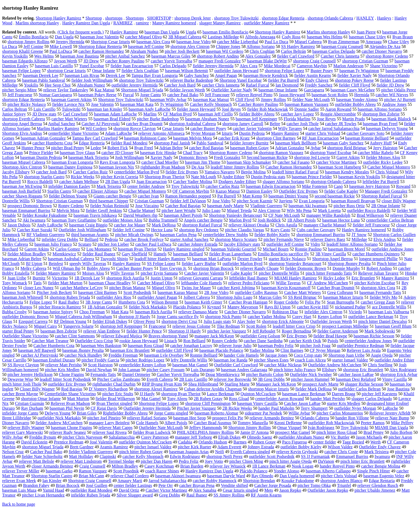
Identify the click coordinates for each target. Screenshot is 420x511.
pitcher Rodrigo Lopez (145, 360)
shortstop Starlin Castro (44, 177)
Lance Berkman (220, 394)
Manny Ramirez (395, 278)
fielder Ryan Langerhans (230, 254)
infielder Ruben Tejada (91, 495)
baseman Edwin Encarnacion (271, 186)
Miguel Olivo (164, 288)
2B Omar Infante (386, 206)
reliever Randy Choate (260, 268)
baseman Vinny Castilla (257, 403)
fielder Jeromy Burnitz (249, 143)
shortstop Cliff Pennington (208, 403)
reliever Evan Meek (19, 481)
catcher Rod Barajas (206, 148)
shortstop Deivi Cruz (179, 321)
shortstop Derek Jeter (193, 18)
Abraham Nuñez (144, 51)
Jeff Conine (33, 46)
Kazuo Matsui (228, 191)
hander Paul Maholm (276, 408)
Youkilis (31, 85)
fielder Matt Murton (65, 283)
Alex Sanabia (205, 490)
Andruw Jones (394, 104)
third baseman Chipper (109, 201)
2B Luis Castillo (193, 379)
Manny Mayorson (243, 307)
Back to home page (19, 504)
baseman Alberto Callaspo (328, 471)
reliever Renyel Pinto (254, 95)
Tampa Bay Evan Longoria (155, 75)
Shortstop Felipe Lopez (159, 403)
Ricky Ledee (334, 278)
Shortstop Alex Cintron (22, 167)
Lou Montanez (99, 249)
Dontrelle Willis (16, 201)
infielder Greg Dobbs (60, 239)
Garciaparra (314, 90)
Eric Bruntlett (363, 278)
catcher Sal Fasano (294, 162)
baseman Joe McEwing (22, 186)
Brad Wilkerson (370, 215)
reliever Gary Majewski (22, 432)
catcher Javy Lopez (297, 114)
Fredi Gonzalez (227, 157)
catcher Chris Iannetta (221, 85)
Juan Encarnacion (151, 182)
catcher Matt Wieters (69, 119)
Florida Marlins (297, 119)
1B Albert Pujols (301, 220)
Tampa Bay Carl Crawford (95, 138)
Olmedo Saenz (260, 437)
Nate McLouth (204, 177)
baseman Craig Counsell (342, 46)
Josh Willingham (130, 157)
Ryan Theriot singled (114, 403)
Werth (376, 442)
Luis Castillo (44, 109)
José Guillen (97, 485)
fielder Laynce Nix (68, 104)
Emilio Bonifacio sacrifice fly (284, 254)
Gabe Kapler (241, 273)
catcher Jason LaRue (356, 374)
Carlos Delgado (173, 66)
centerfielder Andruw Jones (368, 341)
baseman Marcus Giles (171, 56)
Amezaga (373, 42)
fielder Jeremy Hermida (213, 66)
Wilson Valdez (340, 447)
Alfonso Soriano (260, 46)
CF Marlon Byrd (177, 114)
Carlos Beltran (15, 109)
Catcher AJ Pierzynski (100, 124)
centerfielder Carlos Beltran (390, 220)
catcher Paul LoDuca (153, 244)
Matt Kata (120, 312)
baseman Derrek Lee (40, 75)
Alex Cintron (269, 210)
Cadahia (185, 442)
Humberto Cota (132, 302)
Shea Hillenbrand (203, 384)
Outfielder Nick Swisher (311, 374)
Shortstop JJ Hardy (185, 331)
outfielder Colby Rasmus (256, 292)
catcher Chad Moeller (160, 162)
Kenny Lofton (330, 317)
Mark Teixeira (109, 186)
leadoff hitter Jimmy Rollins (235, 167)
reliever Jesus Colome (191, 326)
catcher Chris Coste (341, 452)
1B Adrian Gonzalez (105, 307)
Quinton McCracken (258, 394)
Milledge (359, 239)
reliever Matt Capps (116, 428)
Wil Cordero (96, 128)
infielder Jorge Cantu (20, 413)
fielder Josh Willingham (92, 80)
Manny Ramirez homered (174, 23)
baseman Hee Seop (190, 418)
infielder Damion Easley (69, 186)
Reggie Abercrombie (338, 114)
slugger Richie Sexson (364, 384)
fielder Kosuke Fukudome (45, 215)
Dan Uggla (64, 37)
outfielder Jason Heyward (236, 71)
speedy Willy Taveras (88, 264)
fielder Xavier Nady (355, 75)
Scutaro (85, 244)
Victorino (60, 278)
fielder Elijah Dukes (110, 321)
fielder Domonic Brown (306, 268)
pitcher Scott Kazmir (255, 201)
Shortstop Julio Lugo (234, 297)
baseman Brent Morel (346, 249)
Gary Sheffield (134, 254)
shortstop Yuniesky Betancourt (295, 264)
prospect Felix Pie (228, 418)
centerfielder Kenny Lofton (142, 365)
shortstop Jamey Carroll (243, 124)
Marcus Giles (270, 297)
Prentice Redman (69, 442)
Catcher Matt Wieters (303, 292)
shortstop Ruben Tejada (70, 297)
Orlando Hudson (213, 442)
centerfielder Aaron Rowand (280, 399)
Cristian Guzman (149, 201)
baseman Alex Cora (153, 42)
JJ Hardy (147, 394)
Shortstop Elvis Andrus (22, 133)
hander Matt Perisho (328, 399)
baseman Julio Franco (53, 244)
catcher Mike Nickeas (283, 365)
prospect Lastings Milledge (345, 326)
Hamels (160, 254)
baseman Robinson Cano (145, 138)
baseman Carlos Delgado (334, 51)
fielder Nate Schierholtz (42, 456)
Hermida (362, 95)
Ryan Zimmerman (344, 42)
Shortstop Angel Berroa (333, 259)
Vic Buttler (340, 437)
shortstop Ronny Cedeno (387, 56)
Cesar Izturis (173, 128)
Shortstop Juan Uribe (346, 355)
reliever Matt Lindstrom (81, 461)
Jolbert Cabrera (197, 297)
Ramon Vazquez (93, 471)
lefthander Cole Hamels (201, 283)
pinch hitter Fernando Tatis (329, 273)
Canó (338, 186)
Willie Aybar (299, 413)
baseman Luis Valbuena (389, 312)
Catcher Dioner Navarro (245, 312)
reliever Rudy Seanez (68, 432)
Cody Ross (291, 37)
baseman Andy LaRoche (149, 109)
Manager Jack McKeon (276, 384)
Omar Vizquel (289, 428)
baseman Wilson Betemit (186, 71)
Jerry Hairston (385, 148)
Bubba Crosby (14, 312)
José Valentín (101, 442)
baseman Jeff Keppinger (256, 119)
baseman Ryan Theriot (137, 249)
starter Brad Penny (18, 331)
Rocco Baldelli (40, 182)
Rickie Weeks (82, 177)
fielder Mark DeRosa (314, 389)
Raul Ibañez (69, 302)
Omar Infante (104, 71)
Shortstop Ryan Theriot (165, 177)
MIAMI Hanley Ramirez (296, 278)
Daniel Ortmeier (136, 374)
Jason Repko (290, 490)
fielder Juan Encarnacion (132, 66)
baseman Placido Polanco (221, 350)
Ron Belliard (194, 341)
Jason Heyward (292, 95)
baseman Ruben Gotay (250, 148)
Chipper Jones (228, 46)
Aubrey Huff (381, 143)
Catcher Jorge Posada (273, 485)
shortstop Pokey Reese (354, 80)
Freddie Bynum (43, 437)
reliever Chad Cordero (130, 476)
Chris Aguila (286, 225)
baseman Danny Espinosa (70, 167)
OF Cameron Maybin (191, 191)
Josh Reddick (269, 220)
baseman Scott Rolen (330, 95)
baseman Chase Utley (367, 37)
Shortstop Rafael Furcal (382, 196)
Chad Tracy (193, 153)
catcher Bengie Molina (381, 466)
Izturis (227, 133)
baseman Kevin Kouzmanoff (286, 288)
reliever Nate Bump (392, 418)
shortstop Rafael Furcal (202, 225)
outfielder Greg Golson (260, 336)
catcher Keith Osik (305, 341)
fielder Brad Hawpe (330, 336)
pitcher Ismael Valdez (153, 447)
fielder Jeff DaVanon (188, 201)
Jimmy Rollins (273, 100)
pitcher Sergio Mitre (19, 90)
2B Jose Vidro (216, 292)
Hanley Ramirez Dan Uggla (86, 23)
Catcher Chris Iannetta (340, 56)
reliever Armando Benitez (272, 418)
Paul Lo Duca (276, 42)
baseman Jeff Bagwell (37, 350)
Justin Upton (161, 278)
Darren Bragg (344, 394)
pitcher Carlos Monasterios (340, 413)
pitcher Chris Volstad (339, 476)
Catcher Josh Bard (180, 85)
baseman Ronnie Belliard (367, 138)
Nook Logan (302, 466)
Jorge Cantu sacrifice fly (178, 317)
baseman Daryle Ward (226, 476)
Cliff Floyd (245, 100)
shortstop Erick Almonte (283, 321)
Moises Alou (93, 273)
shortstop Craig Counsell (314, 61)
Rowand (403, 186)
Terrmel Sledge (121, 461)
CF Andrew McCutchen (327, 283)
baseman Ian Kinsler (104, 109)
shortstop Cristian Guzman (365, 61)
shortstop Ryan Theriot (181, 394)
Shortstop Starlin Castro (52, 476)
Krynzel (214, 307)
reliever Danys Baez (328, 239)
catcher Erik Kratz (234, 138)
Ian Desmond (287, 85)
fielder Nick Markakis (148, 307)
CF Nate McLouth (284, 215)
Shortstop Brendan (259, 481)
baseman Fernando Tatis (380, 292)
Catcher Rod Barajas (183, 206)
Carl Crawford (75, 114)
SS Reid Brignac (302, 297)
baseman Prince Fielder (312, 177)
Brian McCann (91, 476)
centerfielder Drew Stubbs (226, 235)
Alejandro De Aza (385, 46)
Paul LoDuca (61, 51)
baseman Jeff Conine (146, 46)
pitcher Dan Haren (156, 461)
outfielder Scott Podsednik (272, 456)
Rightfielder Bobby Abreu (125, 413)
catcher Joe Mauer (130, 225)
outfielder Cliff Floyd (175, 350)
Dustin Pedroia (252, 133)
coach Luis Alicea (310, 360)
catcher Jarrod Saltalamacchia (334, 128)
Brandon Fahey (36, 485)
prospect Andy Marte (320, 384)
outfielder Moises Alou (123, 220)
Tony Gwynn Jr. (173, 268)
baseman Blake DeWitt (267, 61)
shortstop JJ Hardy (134, 317)
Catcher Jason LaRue (302, 403)
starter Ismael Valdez (350, 360)
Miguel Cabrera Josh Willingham (83, 317)
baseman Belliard (188, 254)
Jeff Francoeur (20, 95)
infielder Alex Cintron (323, 312)
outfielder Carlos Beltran (359, 389)
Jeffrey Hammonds (205, 428)
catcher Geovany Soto (365, 133)
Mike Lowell (61, 46)
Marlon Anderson (348, 66)
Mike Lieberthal (21, 239)
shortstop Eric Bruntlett (363, 370)
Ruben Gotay (264, 442)
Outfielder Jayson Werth (331, 321)
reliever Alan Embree (102, 331)
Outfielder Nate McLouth (161, 428)
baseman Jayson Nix (117, 167)
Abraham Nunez (91, 85)
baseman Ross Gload (146, 346)
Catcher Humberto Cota (54, 346)
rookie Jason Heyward (139, 341)
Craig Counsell (92, 466)
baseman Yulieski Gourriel (234, 249)
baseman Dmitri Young (288, 196)
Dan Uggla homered (297, 476)
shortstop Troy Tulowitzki (236, 18)
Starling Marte (237, 384)
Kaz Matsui (104, 90)
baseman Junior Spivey (53, 312)
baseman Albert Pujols (183, 215)
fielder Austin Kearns (313, 75)
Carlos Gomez (68, 249)
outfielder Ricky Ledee (383, 162)
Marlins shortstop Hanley (37, 23)
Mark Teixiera (376, 452)
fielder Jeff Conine (129, 230)
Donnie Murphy (346, 268)
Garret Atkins (348, 157)
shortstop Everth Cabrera (24, 119)
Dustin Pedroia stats (268, 177)
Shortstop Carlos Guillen (394, 235)
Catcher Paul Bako (46, 452)
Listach (170, 341)
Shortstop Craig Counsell (90, 481)
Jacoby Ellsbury (16, 172)
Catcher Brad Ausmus (212, 423)
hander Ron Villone (352, 418)
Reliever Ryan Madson (70, 403)
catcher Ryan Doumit (144, 124)
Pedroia (111, 239)
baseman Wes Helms (325, 37)
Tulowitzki (71, 109)
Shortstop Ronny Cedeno (231, 153)
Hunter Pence (33, 148)
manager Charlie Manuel (325, 225)
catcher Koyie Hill (313, 307)
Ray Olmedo (262, 476)
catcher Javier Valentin (252, 128)
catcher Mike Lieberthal (238, 42)
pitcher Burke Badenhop (158, 119)
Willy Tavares (290, 128)
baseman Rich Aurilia (154, 312)
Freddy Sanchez (319, 85)
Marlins (150, 114)
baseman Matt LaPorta (211, 259)
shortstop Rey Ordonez (199, 230)
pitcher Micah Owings (134, 235)
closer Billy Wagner (399, 201)
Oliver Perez (144, 321)
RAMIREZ (123, 23)
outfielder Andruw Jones (393, 249)
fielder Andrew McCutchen (59, 423)
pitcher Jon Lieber (113, 244)
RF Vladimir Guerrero (46, 235)
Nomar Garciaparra (55, 95)
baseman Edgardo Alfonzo (25, 61)
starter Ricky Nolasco (287, 259)
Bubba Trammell (163, 220)
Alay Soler (246, 321)
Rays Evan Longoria (117, 162)
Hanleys (384, 18)
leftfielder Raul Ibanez (249, 278)
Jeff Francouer (217, 95)
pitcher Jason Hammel (310, 379)
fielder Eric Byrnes (182, 172)
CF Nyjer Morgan (325, 350)
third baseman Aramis (90, 235)
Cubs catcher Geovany (316, 230)
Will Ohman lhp (67, 268)
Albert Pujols (176, 423)
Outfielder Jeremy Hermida (147, 408)
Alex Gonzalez (258, 56)
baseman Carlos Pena (178, 235)
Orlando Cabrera (315, 418)
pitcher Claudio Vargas (245, 230)
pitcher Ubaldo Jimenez (375, 490)
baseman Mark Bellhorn (296, 143)
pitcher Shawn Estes (271, 360)
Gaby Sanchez (196, 75)
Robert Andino (379, 268)
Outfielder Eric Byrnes (298, 191)
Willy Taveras (122, 273)
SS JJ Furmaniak (315, 456)
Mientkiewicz (64, 254)
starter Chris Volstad (323, 133)
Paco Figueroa (294, 442)
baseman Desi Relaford (356, 379)
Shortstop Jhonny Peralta (349, 264)
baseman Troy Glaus (77, 153)
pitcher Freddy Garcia (100, 360)
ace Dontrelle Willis (389, 307)
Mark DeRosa (164, 225)
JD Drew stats (44, 114)
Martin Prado (354, 119)
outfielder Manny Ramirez (267, 23)
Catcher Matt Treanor (50, 341)
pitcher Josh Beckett (182, 51)
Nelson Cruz (13, 452)
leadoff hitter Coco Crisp (294, 326)
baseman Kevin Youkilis (359, 177)
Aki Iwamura (34, 220)
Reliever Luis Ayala (364, 350)
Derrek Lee (115, 75)
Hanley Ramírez (126, 264)
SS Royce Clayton (23, 365)
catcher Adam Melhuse (79, 182)
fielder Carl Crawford (296, 56)
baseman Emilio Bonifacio (225, 32)
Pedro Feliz (189, 461)
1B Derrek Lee (87, 278)
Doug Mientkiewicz (223, 374)
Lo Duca (10, 46)
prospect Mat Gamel (293, 432)
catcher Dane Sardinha (263, 341)
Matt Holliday (81, 456)
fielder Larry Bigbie (199, 264)
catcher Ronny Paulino (125, 61)
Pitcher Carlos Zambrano (119, 379)
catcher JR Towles (341, 124)
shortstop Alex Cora (378, 288)
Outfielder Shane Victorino (25, 336)
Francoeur (157, 326)
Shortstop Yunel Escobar (241, 80)
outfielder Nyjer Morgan (355, 408)
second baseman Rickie (335, 196)
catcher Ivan (148, 196)
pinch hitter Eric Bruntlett (363, 461)
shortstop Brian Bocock (214, 268)
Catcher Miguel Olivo (156, 283)
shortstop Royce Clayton (134, 128)
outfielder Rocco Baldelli (369, 210)
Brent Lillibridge (17, 418)
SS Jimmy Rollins (229, 495)
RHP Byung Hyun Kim (162, 384)
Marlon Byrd (240, 220)
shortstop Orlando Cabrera (330, 18)
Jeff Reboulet (264, 331)
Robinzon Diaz (285, 312)
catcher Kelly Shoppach (143, 456)
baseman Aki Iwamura (308, 206)
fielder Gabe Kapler (341, 191)
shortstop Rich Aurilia (125, 278)
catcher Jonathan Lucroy (191, 346)
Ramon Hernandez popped (188, 196)
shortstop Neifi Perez (225, 456)
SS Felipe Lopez (161, 264)
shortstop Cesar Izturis (66, 71)
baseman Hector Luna (341, 220)
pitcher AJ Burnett (400, 100)
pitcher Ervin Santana (159, 273)
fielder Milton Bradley (27, 254)
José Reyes (231, 109)
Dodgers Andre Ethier (237, 182)
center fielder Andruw (146, 186)
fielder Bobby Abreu (257, 114)
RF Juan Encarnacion (320, 138)
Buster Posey (322, 71)
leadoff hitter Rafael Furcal (295, 172)
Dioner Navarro (16, 423)
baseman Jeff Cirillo (215, 114)
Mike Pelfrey (402, 423)
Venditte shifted (234, 485)
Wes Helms (44, 56)
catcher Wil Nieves (392, 95)
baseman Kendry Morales (347, 172)
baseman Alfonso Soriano (380, 109)
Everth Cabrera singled (250, 452)
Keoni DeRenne (288, 423)
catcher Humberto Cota (52, 143)
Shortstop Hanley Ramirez (58, 18)
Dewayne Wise (20, 379)
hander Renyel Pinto (337, 466)
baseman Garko (59, 471)
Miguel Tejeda (239, 210)
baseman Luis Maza (19, 490)
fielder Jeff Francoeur (371, 225)
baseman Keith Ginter (203, 302)
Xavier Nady (162, 157)
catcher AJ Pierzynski (40, 355)
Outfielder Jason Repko (328, 490)
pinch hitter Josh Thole (22, 384)
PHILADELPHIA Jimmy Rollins (205, 432)
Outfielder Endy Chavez (380, 447)
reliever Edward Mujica (122, 336)
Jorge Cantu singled (171, 413)
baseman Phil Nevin (67, 408)
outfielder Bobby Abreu (355, 104)
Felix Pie (313, 302)
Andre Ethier (233, 177)
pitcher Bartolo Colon (265, 374)
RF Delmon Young (70, 321)
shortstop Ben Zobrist (381, 114)
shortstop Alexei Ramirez (156, 389)
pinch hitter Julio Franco (295, 370)
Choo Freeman (92, 312)
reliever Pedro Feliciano (249, 283)
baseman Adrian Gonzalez (43, 138)
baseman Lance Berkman (304, 394)
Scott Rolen (256, 326)
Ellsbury (329, 370)
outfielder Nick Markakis (59, 418)
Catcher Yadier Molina (193, 182)
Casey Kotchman (159, 466)
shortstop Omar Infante (41, 399)
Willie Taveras (288, 283)
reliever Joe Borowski (232, 379)
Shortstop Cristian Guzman (59, 201)
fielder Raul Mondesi (129, 143)
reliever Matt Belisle (37, 461)
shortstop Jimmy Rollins (28, 42)
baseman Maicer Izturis (343, 297)
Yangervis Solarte (78, 326)
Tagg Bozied (353, 442)
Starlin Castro (59, 191)
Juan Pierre (366, 32)
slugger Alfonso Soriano (283, 182)
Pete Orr (166, 485)
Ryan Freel (144, 148)
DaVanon (326, 461)
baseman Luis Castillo (54, 66)
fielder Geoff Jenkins (104, 210)
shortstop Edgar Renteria (283, 18)
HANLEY (365, 18)
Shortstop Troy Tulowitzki (121, 100)
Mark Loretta (329, 210)
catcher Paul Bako (183, 95)
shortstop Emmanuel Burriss (321, 235)
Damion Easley (259, 191)
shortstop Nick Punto (223, 317)
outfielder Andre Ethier (394, 360)
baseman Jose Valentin (100, 37)
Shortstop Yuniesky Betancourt (236, 215)
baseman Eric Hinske (158, 153)
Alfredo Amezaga (260, 37)
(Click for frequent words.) (81, 32)
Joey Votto (214, 461)
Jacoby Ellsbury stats (242, 244)
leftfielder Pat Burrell (381, 182)
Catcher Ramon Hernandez (289, 167)
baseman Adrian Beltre (22, 259)
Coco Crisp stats (308, 355)
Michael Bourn (276, 249)
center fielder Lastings (133, 485)
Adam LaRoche (119, 133)
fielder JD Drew (390, 85)
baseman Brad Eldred (112, 119)
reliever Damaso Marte (198, 312)
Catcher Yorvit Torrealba (178, 374)
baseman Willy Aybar (168, 100)
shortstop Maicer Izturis (269, 389)
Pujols (333, 341)
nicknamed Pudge (350, 307)
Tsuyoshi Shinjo (114, 259)
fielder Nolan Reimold (110, 206)
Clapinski (108, 456)
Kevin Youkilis (15, 56)
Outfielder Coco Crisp (94, 341)
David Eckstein (34, 442)
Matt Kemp (252, 196)
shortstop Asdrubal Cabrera (192, 124)
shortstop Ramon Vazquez (281, 153)
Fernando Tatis (103, 374)
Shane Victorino (384, 66)
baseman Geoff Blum (393, 326)
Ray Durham (32, 408)
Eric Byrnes (297, 336)
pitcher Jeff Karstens (379, 394)
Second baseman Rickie (267, 157)
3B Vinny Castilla (331, 254)
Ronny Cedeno (71, 206)
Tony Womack (15, 283)
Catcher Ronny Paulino (258, 104)
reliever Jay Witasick (228, 466)
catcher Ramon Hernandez (101, 51)
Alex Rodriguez (403, 370)
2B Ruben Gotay (208, 399)
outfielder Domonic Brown (25, 317)
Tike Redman (228, 326)
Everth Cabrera (160, 379)
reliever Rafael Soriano (147, 418)
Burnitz (39, 278)
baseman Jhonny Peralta (83, 350)
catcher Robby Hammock (215, 481)
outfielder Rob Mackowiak (331, 423)
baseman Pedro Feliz (276, 346)
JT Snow (359, 235)
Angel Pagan (226, 75)
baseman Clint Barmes (98, 292)
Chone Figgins (72, 374)
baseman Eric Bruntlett (130, 350)
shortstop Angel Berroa (22, 124)
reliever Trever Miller (21, 471)
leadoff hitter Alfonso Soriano (352, 244)
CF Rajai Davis (104, 408)
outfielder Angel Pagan (157, 297)
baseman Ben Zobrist (59, 331)
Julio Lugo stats (217, 321)
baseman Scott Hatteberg (340, 167)
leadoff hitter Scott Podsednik (65, 379)
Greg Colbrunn (340, 292)
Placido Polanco (187, 307)
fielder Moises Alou (383, 157)
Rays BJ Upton (278, 307)
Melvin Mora (68, 210)
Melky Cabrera (33, 268)
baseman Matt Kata (137, 104)
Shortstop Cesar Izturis (110, 42)
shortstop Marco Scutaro (236, 239)
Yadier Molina (262, 350)
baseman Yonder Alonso (357, 100)
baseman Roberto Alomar (216, 413)
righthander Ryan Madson (163, 167)
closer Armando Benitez (52, 466)
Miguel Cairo (46, 326)
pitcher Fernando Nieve (284, 239)
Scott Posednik (126, 471)
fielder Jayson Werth (187, 90)
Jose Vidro (221, 201)
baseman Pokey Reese (97, 95)
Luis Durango (203, 370)
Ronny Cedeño (224, 341)
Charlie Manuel (142, 210)
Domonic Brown (193, 157)
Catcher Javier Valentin (204, 273)
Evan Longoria (312, 201)
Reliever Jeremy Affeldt (390, 413)
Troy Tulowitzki (185, 186)
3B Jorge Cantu (99, 302)
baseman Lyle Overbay (164, 355)
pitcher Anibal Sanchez (125, 56)
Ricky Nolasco (15, 326)
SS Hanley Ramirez (298, 46)
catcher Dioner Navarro (382, 51)
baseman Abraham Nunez (207, 119)
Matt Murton (78, 399)
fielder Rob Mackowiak (268, 109)
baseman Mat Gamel (190, 365)
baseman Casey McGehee (353, 90)
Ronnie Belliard (204, 355)
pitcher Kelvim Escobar (375, 283)
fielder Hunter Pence (144, 331)
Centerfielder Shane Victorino (70, 394)
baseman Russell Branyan (353, 201)
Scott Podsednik (137, 292)
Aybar (316, 148)
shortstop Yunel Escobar (330, 153)
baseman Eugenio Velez (384, 476)
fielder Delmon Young (68, 196)
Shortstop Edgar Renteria (100, 46)
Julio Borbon (401, 432)
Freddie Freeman (123, 355)
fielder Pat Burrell (284, 80)
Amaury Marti (130, 481)
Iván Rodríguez (321, 428)
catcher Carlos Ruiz (222, 186)
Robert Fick (118, 148)
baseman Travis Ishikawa (95, 215)
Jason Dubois (19, 225)
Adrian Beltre (171, 148)
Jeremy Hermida (70, 42)
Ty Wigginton (172, 104)
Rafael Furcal (258, 85)
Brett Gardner (82, 447)
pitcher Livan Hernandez (43, 495)
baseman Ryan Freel (380, 124)
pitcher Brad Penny (68, 148)
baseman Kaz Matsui (211, 100)
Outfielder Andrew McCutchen (335, 365)
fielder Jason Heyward (196, 109)
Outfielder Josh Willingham (82, 230)
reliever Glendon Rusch (378, 485)
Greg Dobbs (170, 495)
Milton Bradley (125, 466)
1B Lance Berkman (269, 466)
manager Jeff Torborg (193, 437)
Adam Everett (229, 447)
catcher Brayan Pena (197, 485)
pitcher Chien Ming (246, 461)
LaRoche (390, 408)
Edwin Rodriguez (185, 456)
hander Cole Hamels (241, 355)
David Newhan (99, 370)
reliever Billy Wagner (26, 428)
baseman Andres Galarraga (244, 370)
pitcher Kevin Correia (119, 177)
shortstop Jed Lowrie (312, 157)
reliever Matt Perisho (63, 365)
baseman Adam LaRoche (115, 114)
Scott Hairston (100, 365)
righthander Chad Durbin (114, 384)
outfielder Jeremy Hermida (134, 85)
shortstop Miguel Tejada (43, 447)
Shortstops (135, 18)
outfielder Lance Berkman (371, 317)
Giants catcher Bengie (112, 196)
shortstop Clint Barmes (276, 138)
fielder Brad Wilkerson (115, 399)
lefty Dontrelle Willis (189, 360)
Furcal (128, 95)
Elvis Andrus (385, 239)
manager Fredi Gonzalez (220, 61)
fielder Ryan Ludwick (152, 432)
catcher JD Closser (118, 153)
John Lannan (129, 370)
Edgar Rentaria (382, 481)
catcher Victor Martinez (336, 162)
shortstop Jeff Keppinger (121, 326)
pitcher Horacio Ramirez (60, 307)
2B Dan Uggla (118, 182)
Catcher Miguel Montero (389, 167)
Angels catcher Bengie (203, 220)
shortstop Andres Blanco (341, 481)
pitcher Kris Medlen (62, 370)
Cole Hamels (147, 423)
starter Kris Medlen (343, 403)
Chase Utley (399, 42)
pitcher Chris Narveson (82, 437)
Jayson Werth (66, 61)
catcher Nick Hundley (83, 355)
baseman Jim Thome (202, 162)
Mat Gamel (151, 399)
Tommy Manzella (253, 423)
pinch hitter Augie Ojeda (291, 461)
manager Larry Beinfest (109, 423)
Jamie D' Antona (254, 432)
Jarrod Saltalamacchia (168, 481)
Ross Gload (239, 399)
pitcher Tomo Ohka (314, 485)
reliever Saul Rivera (110, 432)
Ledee (96, 148)
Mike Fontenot (315, 186)
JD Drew (91, 61)
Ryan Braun (403, 37)
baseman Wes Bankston (101, 346)
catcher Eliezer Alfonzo (98, 191)
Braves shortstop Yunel (168, 336)
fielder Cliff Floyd (355, 85)
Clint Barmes (292, 350)
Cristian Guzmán (30, 403)
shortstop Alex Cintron (190, 46)
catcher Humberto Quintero (376, 254)
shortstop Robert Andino (218, 56)
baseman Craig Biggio (88, 225)
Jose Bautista (398, 389)
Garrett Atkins (37, 249)
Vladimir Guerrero (266, 206)
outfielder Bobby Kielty (301, 447)
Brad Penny (374, 432)
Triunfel (344, 485)
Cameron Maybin (312, 66)
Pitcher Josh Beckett (54, 292)
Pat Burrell (227, 196)
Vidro (315, 244)
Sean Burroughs (341, 302)
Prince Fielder (41, 153)
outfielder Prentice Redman (361, 346)
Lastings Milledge (223, 37)
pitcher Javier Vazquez (227, 331)
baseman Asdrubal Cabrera (71, 259)
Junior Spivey (14, 114)
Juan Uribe (17, 278)
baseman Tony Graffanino (74, 220)
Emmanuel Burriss (352, 456)
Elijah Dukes (229, 437)
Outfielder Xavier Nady (232, 90)
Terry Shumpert (314, 408)
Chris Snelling (380, 365)
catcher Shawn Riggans (22, 196)
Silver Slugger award (135, 495)
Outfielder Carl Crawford (236, 365)
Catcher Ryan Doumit (336, 288)
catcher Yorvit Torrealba (172, 61)
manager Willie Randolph (328, 215)
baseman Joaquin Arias (189, 452)
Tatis (38, 283)
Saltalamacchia (122, 437)
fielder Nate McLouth (311, 100)
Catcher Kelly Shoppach (211, 104)
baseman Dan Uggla (162, 32)
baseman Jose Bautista (80, 56)
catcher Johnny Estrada (197, 244)
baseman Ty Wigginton (359, 71)
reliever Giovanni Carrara (201, 278)
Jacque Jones (276, 355)
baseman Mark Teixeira (89, 157)
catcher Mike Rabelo (375, 153)
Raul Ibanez (197, 495)
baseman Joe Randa (231, 360)
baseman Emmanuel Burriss (26, 210)
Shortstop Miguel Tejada (142, 90)
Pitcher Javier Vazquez (196, 408)
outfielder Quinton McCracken (145, 442)
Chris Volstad (387, 172)
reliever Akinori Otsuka (249, 225)
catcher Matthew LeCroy (81, 288)
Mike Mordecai (277, 66)
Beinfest (56, 264)
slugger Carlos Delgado (372, 399)
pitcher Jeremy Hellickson (30, 374)
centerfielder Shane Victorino (73, 133)
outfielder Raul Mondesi (91, 490)
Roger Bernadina (296, 331)
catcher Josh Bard (51, 172)
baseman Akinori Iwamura (178, 476)
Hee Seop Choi (58, 85)
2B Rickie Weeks (237, 408)
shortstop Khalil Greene (23, 51)
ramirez (142, 23)
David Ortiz (129, 490)
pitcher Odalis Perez (399, 90)
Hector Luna (162, 230)
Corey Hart (302, 317)
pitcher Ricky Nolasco (27, 104)
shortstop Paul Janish (172, 143)
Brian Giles (87, 413)
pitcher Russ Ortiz (349, 206)
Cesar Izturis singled (240, 490)
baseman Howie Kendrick (266, 75)
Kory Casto (280, 230)
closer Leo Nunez (38, 288)
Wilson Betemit (165, 302)
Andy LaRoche (50, 225)
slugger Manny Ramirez (220, 23)
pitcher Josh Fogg (315, 346)
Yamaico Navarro (220, 172)
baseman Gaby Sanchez (343, 143)
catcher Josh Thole (303, 124)
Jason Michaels (369, 437)
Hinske (411, 273)
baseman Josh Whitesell (23, 297)
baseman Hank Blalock (391, 119)
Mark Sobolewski (380, 331)
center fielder (325, 442)
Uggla (191, 32)
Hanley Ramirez (124, 32)
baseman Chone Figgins (72, 428)
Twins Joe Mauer (196, 288)
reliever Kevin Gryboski (297, 452)
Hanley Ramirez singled (184, 249)
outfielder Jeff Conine (285, 244)
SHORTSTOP (159, 18)
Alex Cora (249, 66)
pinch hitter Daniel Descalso (383, 321)
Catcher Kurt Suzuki (35, 230)
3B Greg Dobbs (271, 379)
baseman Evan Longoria (73, 162)
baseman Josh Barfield (22, 191)
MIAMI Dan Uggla (391, 428)
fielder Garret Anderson (338, 331)
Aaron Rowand (338, 109)
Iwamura (382, 456)
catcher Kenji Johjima (236, 288)
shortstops (114, 18)
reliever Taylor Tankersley (66, 90)
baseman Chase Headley (110, 283)
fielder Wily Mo (383, 297)
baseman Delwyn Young (387, 128)
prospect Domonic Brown (30, 206)
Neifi (220, 452)
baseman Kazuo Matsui (178, 292)
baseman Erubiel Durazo (54, 360)
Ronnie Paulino (308, 249)
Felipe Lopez (41, 302)
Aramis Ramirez (114, 447)
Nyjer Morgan (203, 133)
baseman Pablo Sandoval (44, 80)
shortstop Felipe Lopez (285, 71)
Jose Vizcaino (147, 206)
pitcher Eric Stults (118, 394)
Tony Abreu (177, 399)
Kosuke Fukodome (297, 481)
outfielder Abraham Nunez (301, 437)
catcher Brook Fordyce (144, 239)
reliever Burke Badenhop (192, 80)
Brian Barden (192, 466)
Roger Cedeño (286, 302)
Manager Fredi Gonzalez (386, 191)
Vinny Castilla (395, 379)
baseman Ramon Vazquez (307, 104)
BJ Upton (34, 264)
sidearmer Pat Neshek (264, 413)
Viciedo (355, 312)
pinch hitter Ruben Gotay (141, 452)
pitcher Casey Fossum (165, 370)
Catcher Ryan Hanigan (248, 302)
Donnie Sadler (307, 109)
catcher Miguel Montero (145, 191)
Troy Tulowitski (355, 428)
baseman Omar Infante (278, 90)
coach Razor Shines (162, 471)
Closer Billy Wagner (37, 389)
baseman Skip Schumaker (249, 162)
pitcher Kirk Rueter (194, 447)
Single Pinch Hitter (374, 471)
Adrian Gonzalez (290, 148)
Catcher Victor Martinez (166, 490)
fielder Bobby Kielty (272, 235)
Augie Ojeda (382, 355)
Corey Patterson (155, 437)
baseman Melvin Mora (192, 138)
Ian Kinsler (52, 481)
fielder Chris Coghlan (140, 71)
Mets (269, 490)
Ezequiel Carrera (33, 321)
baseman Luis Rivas (82, 75)
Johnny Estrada (261, 447)
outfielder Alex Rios (114, 297)
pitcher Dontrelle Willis (279, 273)
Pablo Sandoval (210, 143)
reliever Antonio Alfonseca (161, 133)
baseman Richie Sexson (374, 336)
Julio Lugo (211, 210)
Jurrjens (286, 201)
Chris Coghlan (262, 51)
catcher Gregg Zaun (378, 302)
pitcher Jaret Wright (179, 210)
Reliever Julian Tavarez (378, 273)
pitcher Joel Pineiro (104, 418)
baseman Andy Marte (225, 206)
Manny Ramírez (285, 133)
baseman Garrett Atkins (71, 100)
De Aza (198, 167)
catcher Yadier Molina (267, 317)
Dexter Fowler (250, 259)
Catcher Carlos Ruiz (90, 172)
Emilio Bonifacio (34, 37)
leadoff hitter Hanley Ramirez (160, 259)
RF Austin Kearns (266, 495)
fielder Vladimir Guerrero (91, 452)
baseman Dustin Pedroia (41, 157)
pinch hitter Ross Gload (337, 432)
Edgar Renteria (92, 143)
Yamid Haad (53, 490)
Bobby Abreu (98, 268)
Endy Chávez (317, 80)
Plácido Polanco (254, 471)
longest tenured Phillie (378, 259)
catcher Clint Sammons (75, 336)
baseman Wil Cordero (225, 51)
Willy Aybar (12, 437)
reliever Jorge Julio (235, 346)
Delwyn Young (58, 413)
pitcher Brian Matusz (127, 288)
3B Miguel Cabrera (185, 37)
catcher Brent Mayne (20, 394)
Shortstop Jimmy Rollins (250, 428)
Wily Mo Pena (299, 210)
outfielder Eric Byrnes (67, 384)
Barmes (240, 442)
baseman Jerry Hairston (370, 186)
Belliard (91, 239)
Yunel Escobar (92, 66)
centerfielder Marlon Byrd (137, 172)
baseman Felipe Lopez (21, 71)
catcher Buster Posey (208, 128)
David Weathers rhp (140, 215)
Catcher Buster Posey (135, 268)
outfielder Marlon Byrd (242, 264)
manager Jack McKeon (214, 336)
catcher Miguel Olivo (143, 37)
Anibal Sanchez (62, 124)
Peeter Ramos (373, 423)
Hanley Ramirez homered (364, 230)
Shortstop (94, 18)
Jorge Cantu (151, 95)
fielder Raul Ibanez (99, 254)
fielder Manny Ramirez (56, 273)
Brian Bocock (67, 485)
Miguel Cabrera (308, 42)
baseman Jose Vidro (194, 42)
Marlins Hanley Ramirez (58, 128)
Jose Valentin (102, 104)
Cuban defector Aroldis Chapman (213, 389)
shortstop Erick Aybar (399, 374)
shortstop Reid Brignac (347, 148)
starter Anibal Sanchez (189, 239)
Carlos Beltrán (293, 51)
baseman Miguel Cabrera (24, 162)
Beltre (275, 124)
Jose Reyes (326, 119)
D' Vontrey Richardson (108, 389)
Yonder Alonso (287, 471)
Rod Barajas (72, 389)
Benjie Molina (253, 172)
